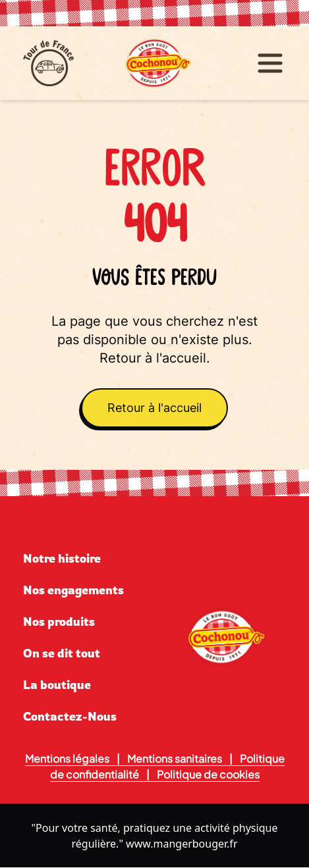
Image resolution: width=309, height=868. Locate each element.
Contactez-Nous (70, 716)
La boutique (57, 684)
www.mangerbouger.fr (182, 844)
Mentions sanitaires (175, 758)
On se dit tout (62, 653)
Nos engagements (73, 590)
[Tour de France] (70, 63)
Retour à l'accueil (154, 408)
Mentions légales (67, 758)
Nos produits (59, 621)
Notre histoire (62, 558)
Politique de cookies (208, 774)
